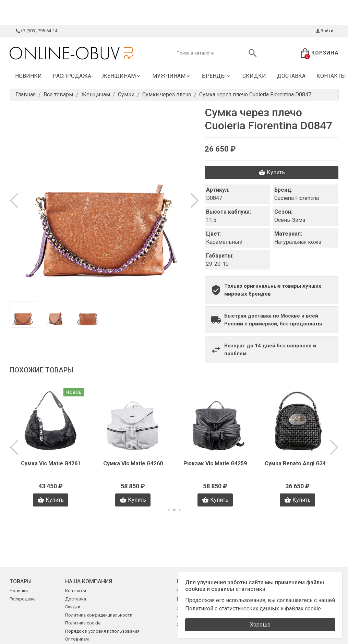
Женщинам (122, 76)
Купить (272, 172)
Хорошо (260, 625)
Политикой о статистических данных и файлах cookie (253, 609)
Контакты (76, 591)
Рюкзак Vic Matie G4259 (215, 463)
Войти (324, 31)
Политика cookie (83, 623)
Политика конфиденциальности (99, 615)
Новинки (28, 76)
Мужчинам (172, 76)
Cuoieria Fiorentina (297, 198)
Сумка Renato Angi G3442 (298, 463)
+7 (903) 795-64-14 (36, 31)
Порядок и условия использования (102, 631)
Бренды (217, 76)
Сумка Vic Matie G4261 (51, 463)
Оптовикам (77, 639)
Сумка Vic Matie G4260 (133, 463)
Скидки (254, 76)
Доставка (291, 76)
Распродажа (72, 76)
